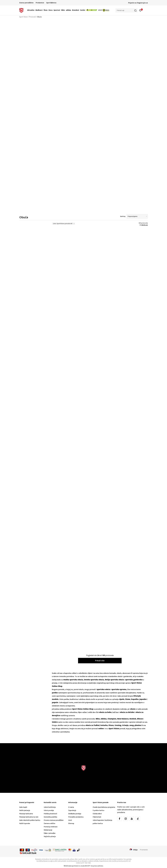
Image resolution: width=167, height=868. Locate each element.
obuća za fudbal (93, 725)
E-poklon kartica (98, 810)
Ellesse (140, 719)
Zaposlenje (72, 810)
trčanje (125, 725)
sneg (132, 725)
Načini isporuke (25, 823)
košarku (104, 725)
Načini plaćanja (25, 810)
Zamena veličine (49, 823)
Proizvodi (32, 17)
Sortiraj (123, 216)
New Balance (123, 719)
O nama (71, 807)
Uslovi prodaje (49, 810)
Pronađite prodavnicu (76, 817)
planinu (138, 725)
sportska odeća (103, 689)
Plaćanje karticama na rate (29, 817)
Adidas (104, 719)
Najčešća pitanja (50, 836)
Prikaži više (100, 661)
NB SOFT (88, 866)
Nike (98, 719)
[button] (127, 10)
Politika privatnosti (50, 814)
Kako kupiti (23, 807)
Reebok (133, 719)
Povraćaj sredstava (51, 827)
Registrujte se (142, 3)
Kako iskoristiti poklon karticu (30, 820)
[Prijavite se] (140, 10)
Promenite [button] (144, 850)
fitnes (111, 725)
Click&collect (97, 814)
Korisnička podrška (50, 817)
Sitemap (71, 823)
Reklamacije (48, 830)
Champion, (112, 719)
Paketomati (97, 817)
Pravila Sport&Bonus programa (104, 807)
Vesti (70, 820)
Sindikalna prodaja (75, 814)
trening (118, 725)
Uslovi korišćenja (50, 807)
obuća (133, 709)
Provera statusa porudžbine (54, 820)
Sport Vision (23, 17)
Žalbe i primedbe (50, 833)
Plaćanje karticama (26, 814)
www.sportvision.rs (74, 866)
